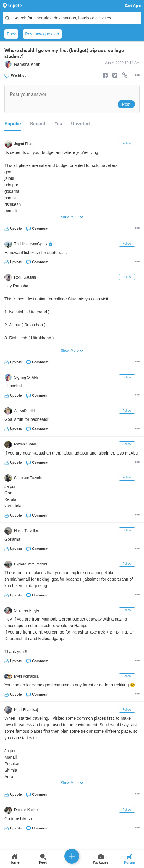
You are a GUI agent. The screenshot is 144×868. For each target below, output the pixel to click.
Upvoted (80, 124)
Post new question (42, 34)
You (58, 124)
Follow (127, 143)
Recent (38, 124)
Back (11, 34)
